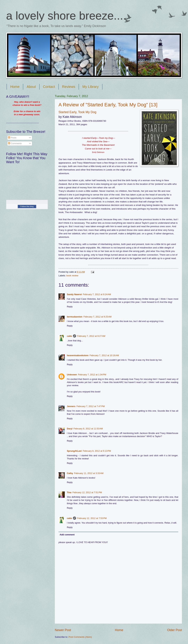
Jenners (71, 406)
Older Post (175, 630)
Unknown (72, 375)
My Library (90, 87)
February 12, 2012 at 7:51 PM (87, 492)
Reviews (69, 87)
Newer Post (63, 630)
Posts (12, 138)
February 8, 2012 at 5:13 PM (97, 451)
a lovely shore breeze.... (66, 16)
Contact (49, 87)
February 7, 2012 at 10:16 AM (104, 355)
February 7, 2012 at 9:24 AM (97, 294)
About (31, 87)
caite (69, 336)
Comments (15, 143)
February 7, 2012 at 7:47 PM (91, 406)
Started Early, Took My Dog (77, 112)
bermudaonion (75, 317)
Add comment (67, 535)
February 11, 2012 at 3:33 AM (89, 473)
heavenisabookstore (78, 355)
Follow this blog (27, 206)
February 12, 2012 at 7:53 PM (92, 518)
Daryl (70, 429)
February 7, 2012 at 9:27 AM (91, 336)
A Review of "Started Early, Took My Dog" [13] (108, 105)
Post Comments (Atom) (80, 637)
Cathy (70, 473)
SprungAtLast (74, 451)
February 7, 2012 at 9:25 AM (97, 317)
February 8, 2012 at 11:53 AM (88, 429)
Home (15, 87)
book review (72, 276)
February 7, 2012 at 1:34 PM (92, 375)
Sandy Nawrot (74, 294)
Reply (70, 307)
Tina (69, 492)
